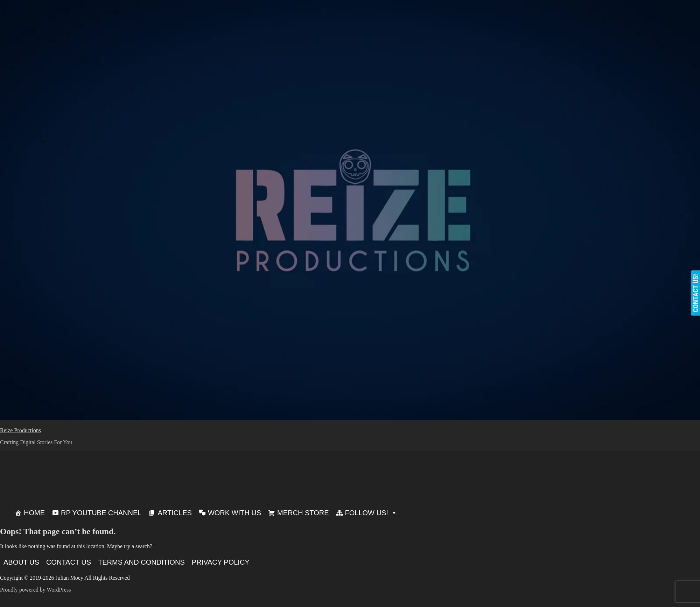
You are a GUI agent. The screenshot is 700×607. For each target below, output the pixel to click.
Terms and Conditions (141, 562)
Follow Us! (371, 513)
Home (34, 513)
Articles (174, 513)
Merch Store (303, 513)
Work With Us (234, 513)
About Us (21, 562)
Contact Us (69, 562)
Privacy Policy (221, 562)
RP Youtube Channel (101, 513)
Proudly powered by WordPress (35, 590)
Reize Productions (20, 430)
